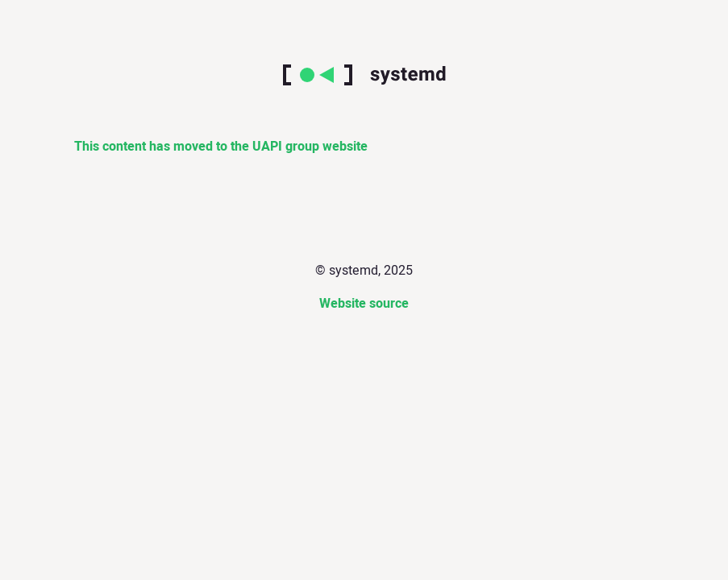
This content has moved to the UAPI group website (221, 147)
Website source (364, 304)
